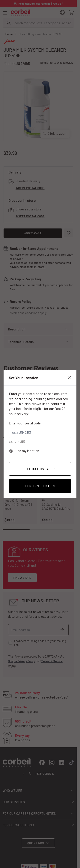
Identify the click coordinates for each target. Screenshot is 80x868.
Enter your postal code (25, 423)
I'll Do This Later (40, 469)
